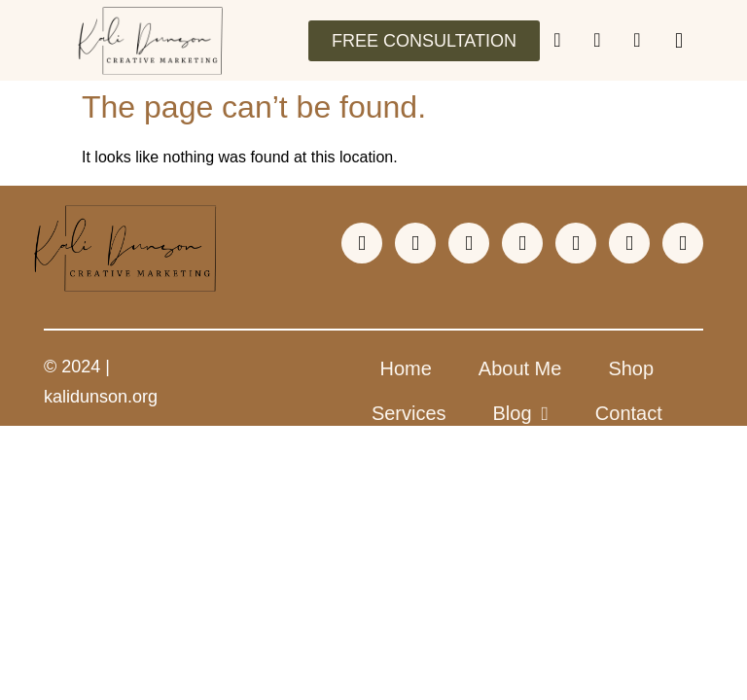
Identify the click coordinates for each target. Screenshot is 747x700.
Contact (629, 413)
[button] (678, 40)
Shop (631, 368)
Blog (521, 413)
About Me (520, 368)
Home (405, 368)
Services (409, 413)
